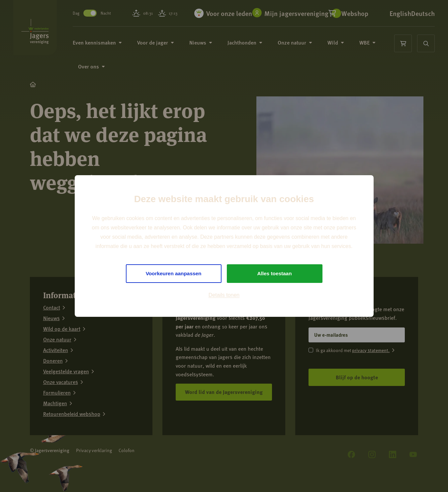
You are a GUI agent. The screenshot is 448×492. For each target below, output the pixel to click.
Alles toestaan (274, 273)
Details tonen (224, 295)
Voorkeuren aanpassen (174, 273)
